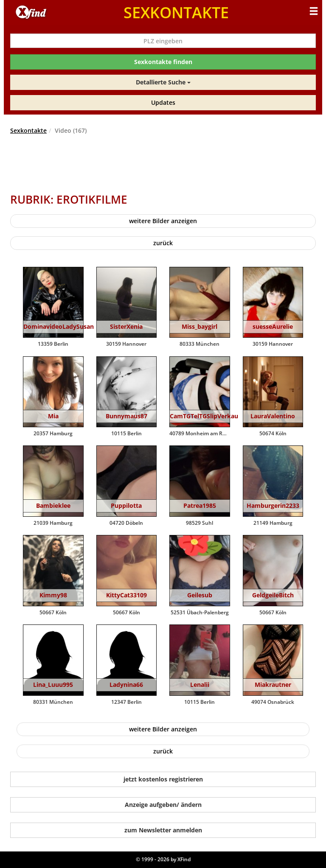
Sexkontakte (28, 130)
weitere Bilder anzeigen (163, 221)
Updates (163, 102)
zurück (163, 243)
